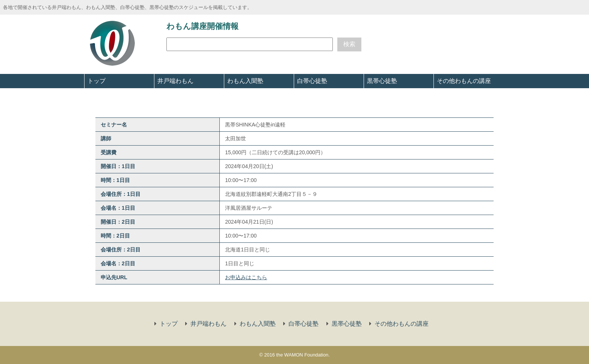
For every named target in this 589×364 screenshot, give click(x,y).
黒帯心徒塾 (382, 81)
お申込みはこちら (246, 277)
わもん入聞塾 (245, 81)
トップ (97, 81)
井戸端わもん (175, 81)
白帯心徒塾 (312, 81)
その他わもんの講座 (464, 81)
